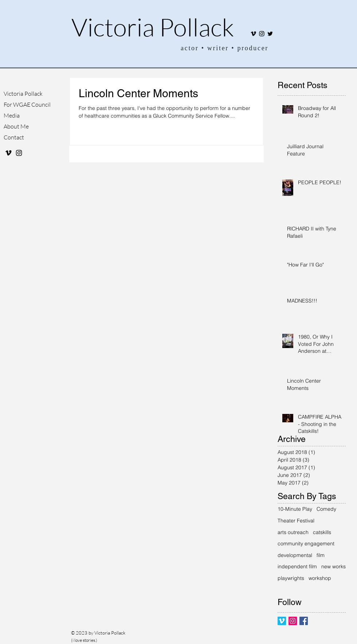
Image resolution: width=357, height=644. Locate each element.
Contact (14, 137)
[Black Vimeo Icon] (253, 34)
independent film (297, 566)
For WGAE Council (26, 104)
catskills (322, 532)
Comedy (326, 509)
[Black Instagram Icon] (262, 34)
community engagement (306, 544)
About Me (16, 126)
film (321, 555)
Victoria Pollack (153, 27)
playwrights (291, 578)
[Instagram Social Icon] (293, 621)
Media (12, 115)
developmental (295, 555)
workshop (320, 578)
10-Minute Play (295, 509)
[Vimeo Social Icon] (282, 621)
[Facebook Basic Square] (304, 621)
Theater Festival (296, 521)
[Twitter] (270, 34)
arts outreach (293, 532)
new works (334, 566)
